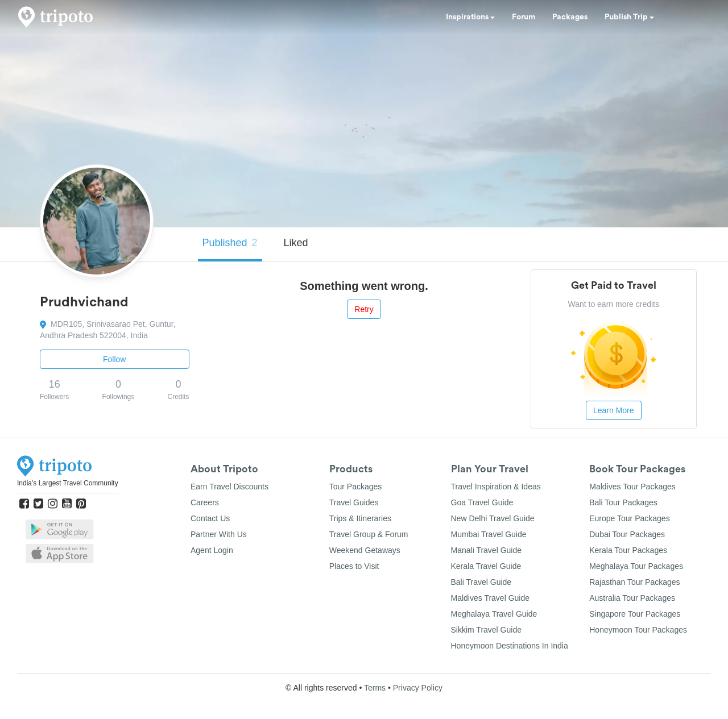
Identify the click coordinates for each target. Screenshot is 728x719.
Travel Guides (354, 502)
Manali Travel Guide (487, 550)
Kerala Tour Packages (628, 550)
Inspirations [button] (470, 17)
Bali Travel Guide (481, 582)
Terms (375, 688)
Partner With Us (219, 534)
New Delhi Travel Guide (493, 518)
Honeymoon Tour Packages (638, 630)
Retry (364, 309)
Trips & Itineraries (360, 518)
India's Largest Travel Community (68, 483)
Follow (114, 359)
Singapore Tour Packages (635, 614)
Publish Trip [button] (629, 17)
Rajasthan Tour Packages (634, 582)
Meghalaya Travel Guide (494, 614)
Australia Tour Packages (632, 598)
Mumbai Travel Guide (489, 534)
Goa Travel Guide (482, 502)
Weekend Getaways (365, 550)
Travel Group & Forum (369, 534)
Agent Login (212, 550)
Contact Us (210, 518)
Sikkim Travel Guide (486, 630)
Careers (205, 502)
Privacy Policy (418, 688)
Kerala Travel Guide (486, 566)
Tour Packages (356, 487)
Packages (570, 17)
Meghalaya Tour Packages (636, 566)
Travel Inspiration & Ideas (496, 487)
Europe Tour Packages (629, 518)
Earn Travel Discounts (229, 487)
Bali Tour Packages (623, 502)
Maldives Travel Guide (491, 598)
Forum (524, 17)
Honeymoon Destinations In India (510, 646)
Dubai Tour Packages (627, 534)
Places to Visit (354, 566)
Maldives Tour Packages (632, 487)
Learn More (614, 410)
